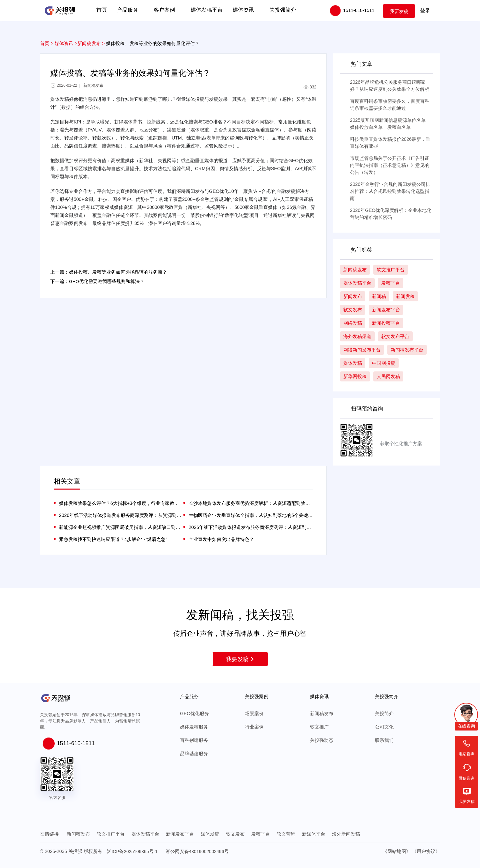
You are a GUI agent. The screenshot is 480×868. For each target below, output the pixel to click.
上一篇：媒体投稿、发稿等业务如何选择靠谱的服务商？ (109, 272)
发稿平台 (261, 834)
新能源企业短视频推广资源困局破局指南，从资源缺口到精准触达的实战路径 (121, 527)
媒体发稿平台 (145, 834)
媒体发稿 (210, 834)
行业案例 (254, 727)
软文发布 (235, 834)
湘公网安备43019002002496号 (199, 851)
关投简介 (384, 713)
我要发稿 (399, 11)
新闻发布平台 (180, 834)
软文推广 (319, 727)
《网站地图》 (397, 851)
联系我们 (384, 740)
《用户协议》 (426, 851)
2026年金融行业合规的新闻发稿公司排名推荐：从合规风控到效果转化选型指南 (390, 191)
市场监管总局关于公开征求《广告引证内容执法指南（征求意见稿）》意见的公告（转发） (390, 165)
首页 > (47, 43)
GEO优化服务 (194, 713)
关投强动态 (322, 740)
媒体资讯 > (66, 43)
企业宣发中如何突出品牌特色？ (221, 539)
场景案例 (254, 713)
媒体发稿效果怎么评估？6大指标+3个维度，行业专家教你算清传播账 (121, 503)
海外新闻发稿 (346, 834)
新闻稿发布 (322, 713)
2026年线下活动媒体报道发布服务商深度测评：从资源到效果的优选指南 (121, 515)
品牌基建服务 (194, 754)
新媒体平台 (314, 834)
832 (310, 87)
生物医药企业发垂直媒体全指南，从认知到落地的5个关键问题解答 (251, 515)
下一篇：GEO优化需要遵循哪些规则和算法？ (97, 282)
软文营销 (286, 834)
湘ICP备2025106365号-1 (133, 851)
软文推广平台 (111, 834)
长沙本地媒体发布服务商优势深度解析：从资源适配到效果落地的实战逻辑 (251, 503)
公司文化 (384, 727)
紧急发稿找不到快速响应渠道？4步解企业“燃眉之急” (113, 539)
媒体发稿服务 (194, 727)
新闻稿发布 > (91, 43)
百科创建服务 (194, 740)
